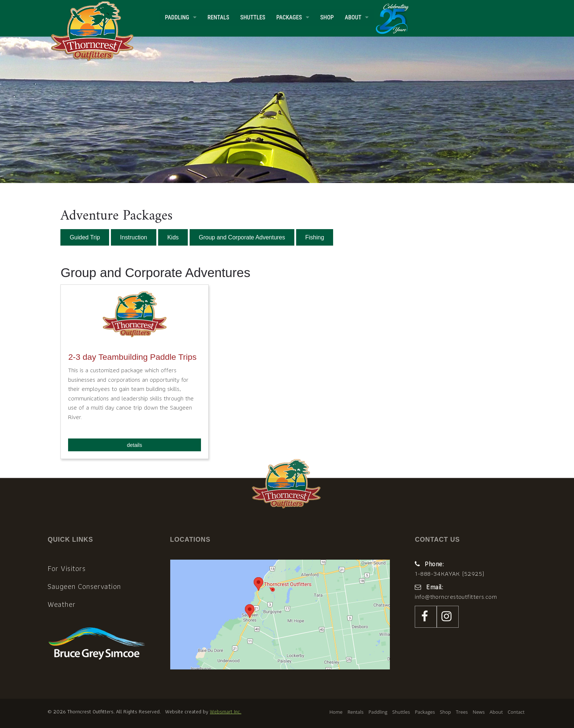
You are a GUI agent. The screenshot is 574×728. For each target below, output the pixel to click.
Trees (462, 712)
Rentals (218, 17)
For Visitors (66, 568)
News (479, 712)
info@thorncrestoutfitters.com (456, 597)
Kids (173, 237)
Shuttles (253, 17)
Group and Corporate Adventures (242, 237)
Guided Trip (85, 237)
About (353, 17)
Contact (516, 712)
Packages (289, 17)
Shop (327, 17)
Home (336, 712)
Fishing (315, 237)
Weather (62, 604)
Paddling (177, 17)
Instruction (134, 237)
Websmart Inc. (225, 711)
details (135, 445)
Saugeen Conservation (84, 586)
